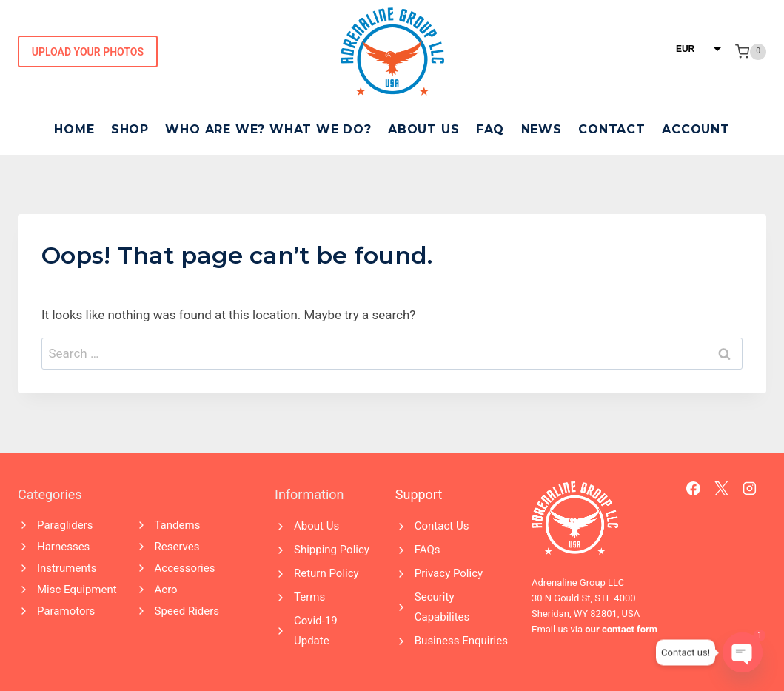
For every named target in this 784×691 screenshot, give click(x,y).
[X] (722, 489)
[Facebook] (694, 489)
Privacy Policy (449, 573)
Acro (166, 590)
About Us (423, 129)
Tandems (178, 525)
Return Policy (326, 573)
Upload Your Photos (88, 52)
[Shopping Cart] (751, 52)
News (542, 129)
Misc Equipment (77, 590)
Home (74, 129)
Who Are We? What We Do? (268, 129)
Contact (612, 129)
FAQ (490, 129)
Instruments (67, 568)
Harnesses (63, 547)
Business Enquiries (461, 641)
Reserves (177, 547)
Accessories (185, 568)
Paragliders (65, 525)
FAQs (428, 550)
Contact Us (442, 526)
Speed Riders (187, 611)
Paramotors (66, 611)
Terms (309, 597)
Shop (130, 129)
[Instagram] (750, 489)
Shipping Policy (332, 550)
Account (696, 129)
